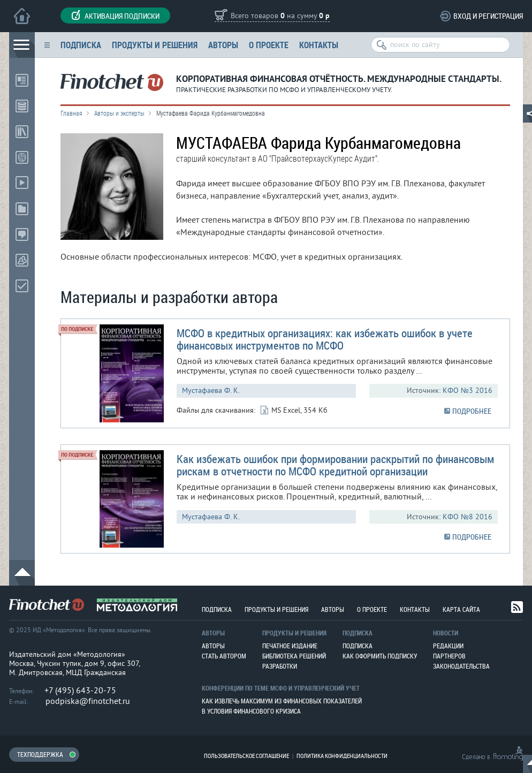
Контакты (319, 45)
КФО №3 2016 (468, 391)
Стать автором (224, 656)
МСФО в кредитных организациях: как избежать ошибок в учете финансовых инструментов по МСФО (325, 339)
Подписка (81, 45)
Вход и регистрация (488, 16)
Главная (71, 113)
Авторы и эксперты (119, 113)
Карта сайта (461, 609)
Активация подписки (115, 16)
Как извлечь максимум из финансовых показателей (282, 701)
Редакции (448, 646)
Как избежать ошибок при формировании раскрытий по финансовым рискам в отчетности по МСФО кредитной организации (336, 465)
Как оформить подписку (380, 656)
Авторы (223, 45)
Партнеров (449, 656)
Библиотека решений (294, 656)
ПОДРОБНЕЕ (472, 411)
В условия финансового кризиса (251, 711)
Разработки (280, 666)
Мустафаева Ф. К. (211, 391)
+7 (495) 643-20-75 (80, 691)
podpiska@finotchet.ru (88, 701)
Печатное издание (290, 646)
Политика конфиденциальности (342, 756)
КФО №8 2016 (468, 517)
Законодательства (461, 666)
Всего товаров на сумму (280, 16)
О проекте (269, 45)
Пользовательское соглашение (246, 756)
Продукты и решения (155, 45)
